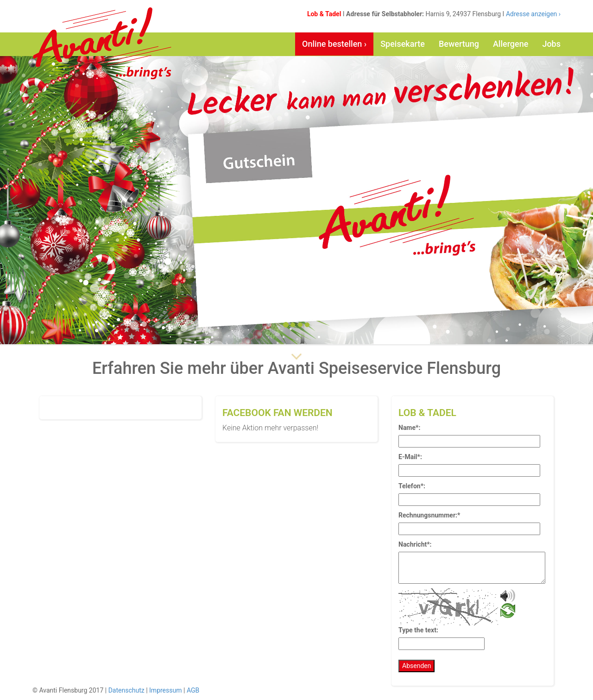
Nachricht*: (415, 544)
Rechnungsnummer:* (429, 515)
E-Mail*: (410, 457)
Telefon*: (412, 486)
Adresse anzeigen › (532, 14)
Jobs (551, 44)
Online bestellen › (334, 44)
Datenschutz (126, 690)
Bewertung (459, 44)
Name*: (409, 428)
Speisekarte (403, 44)
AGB (193, 690)
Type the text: (418, 630)
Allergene (511, 44)
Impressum (165, 690)
